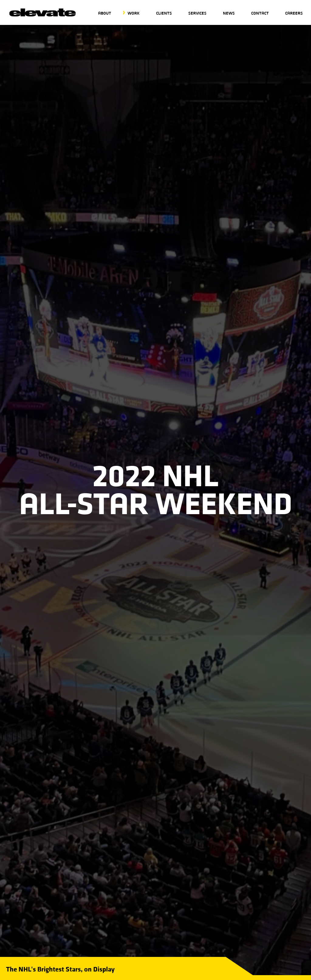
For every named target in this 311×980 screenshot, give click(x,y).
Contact (260, 13)
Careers (294, 13)
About (105, 13)
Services (197, 13)
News (229, 13)
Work (134, 13)
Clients (164, 13)
